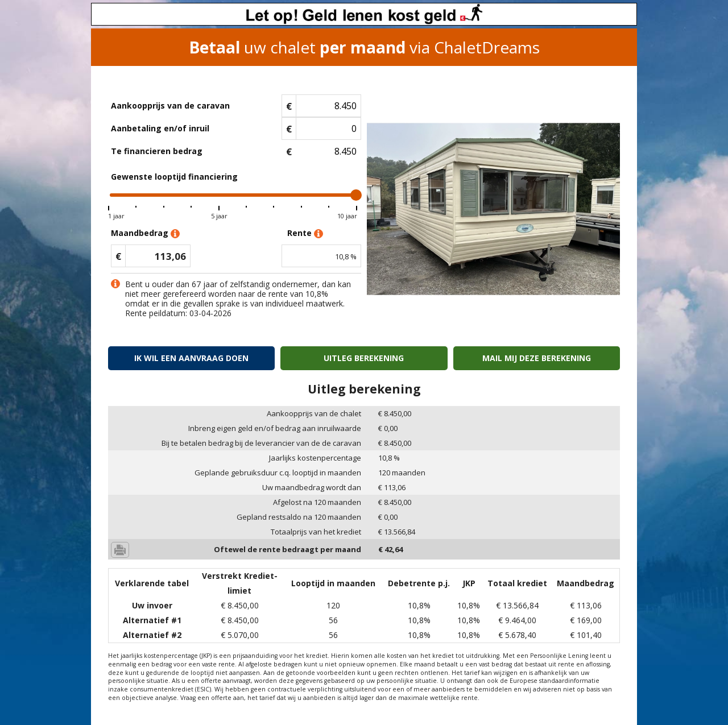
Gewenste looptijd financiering (174, 177)
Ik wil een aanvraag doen (191, 358)
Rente (305, 233)
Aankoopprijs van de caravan (170, 105)
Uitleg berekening (364, 358)
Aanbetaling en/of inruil (160, 128)
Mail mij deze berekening (537, 358)
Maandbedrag (145, 233)
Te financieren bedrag (157, 151)
